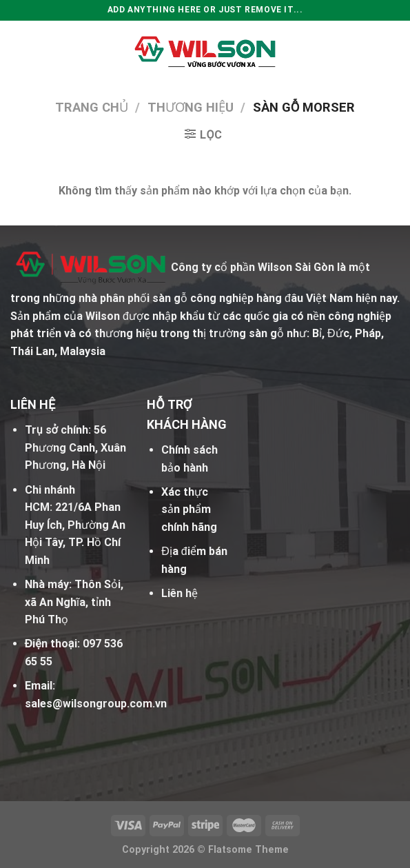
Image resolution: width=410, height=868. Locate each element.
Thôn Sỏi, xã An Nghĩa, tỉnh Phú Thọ (74, 602)
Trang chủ (92, 107)
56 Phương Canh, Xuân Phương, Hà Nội (75, 447)
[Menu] (19, 51)
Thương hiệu (191, 107)
